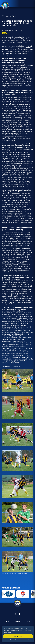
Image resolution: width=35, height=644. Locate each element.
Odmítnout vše (12, 640)
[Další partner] (33, 594)
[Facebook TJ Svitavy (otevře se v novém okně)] (20, 615)
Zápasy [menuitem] (17, 621)
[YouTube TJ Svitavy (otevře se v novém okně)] (16, 615)
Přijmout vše (18, 636)
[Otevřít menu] (32, 4)
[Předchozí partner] (2, 594)
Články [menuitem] (7, 621)
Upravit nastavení (23, 640)
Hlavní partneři (11, 588)
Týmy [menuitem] (28, 621)
